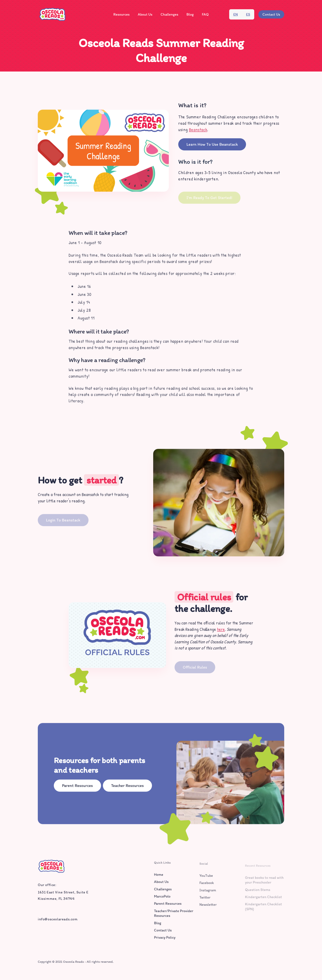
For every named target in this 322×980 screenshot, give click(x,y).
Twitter (205, 900)
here (221, 631)
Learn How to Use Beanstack (212, 144)
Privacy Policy (165, 940)
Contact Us (271, 14)
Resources (121, 14)
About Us (145, 14)
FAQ (205, 14)
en (236, 14)
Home (159, 876)
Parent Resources (77, 787)
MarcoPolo (162, 898)
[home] (52, 14)
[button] (121, 14)
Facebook (207, 886)
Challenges (169, 14)
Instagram (208, 893)
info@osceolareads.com (58, 920)
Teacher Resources (127, 787)
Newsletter (208, 908)
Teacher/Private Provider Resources (174, 915)
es (248, 14)
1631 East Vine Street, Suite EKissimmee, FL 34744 (63, 896)
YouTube (206, 879)
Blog (190, 14)
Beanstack (198, 129)
